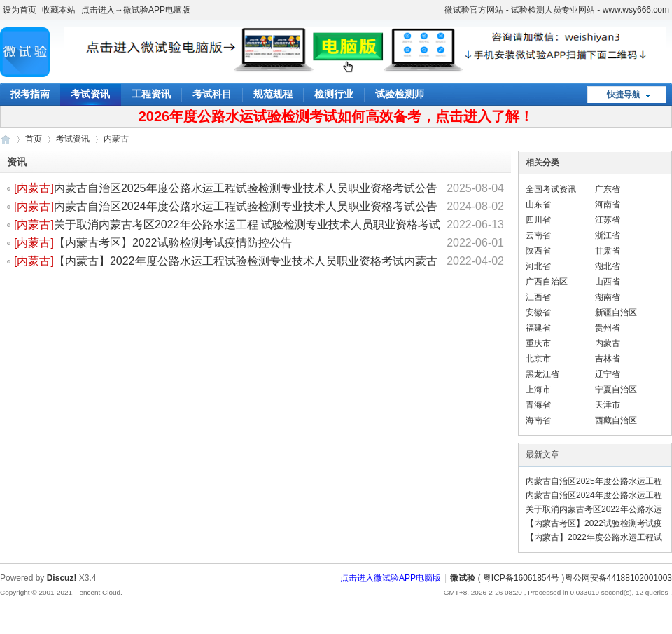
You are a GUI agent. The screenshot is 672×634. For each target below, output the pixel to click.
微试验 (6, 139)
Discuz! (62, 578)
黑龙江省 (542, 374)
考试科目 (212, 94)
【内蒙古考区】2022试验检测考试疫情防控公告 (173, 243)
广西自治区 (547, 282)
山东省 (538, 205)
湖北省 (608, 266)
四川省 (538, 220)
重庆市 (538, 343)
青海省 (538, 405)
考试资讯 (90, 94)
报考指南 (30, 94)
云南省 (538, 235)
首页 (34, 139)
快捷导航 (624, 95)
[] (34, 188)
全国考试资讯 (551, 189)
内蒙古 (34, 188)
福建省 (538, 328)
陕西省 (538, 251)
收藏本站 (59, 10)
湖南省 (608, 297)
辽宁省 (608, 374)
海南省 (538, 420)
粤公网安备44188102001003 (618, 578)
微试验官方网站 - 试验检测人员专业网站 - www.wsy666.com (557, 10)
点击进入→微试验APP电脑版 (136, 10)
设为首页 (20, 10)
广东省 (608, 189)
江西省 (538, 297)
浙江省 (608, 235)
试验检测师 (400, 94)
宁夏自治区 (616, 390)
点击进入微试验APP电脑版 (391, 578)
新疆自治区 (616, 312)
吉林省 (608, 359)
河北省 (538, 266)
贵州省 (608, 328)
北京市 (538, 359)
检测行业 (334, 94)
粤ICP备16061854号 (521, 578)
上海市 (538, 390)
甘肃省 (608, 251)
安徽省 (538, 312)
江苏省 (608, 220)
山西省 (608, 282)
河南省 (608, 205)
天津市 (608, 405)
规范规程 (273, 94)
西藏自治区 (616, 420)
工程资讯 (151, 94)
